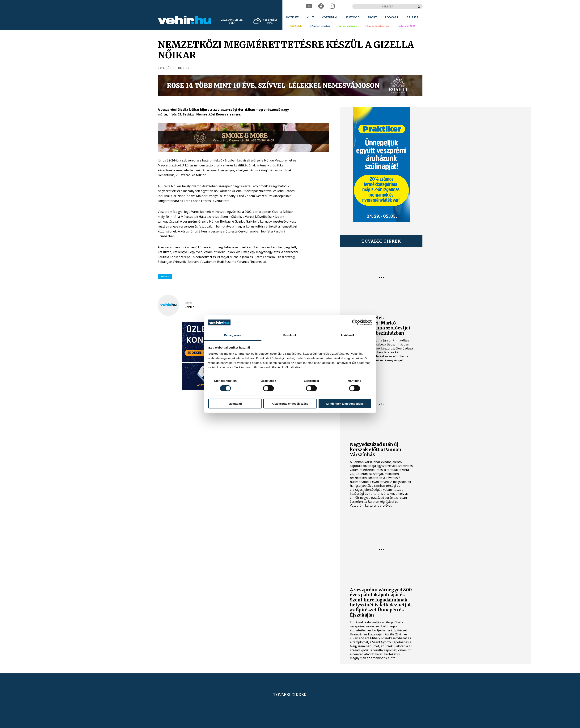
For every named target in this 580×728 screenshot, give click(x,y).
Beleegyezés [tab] (233, 335)
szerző (189, 303)
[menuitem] (292, 17)
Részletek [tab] (290, 335)
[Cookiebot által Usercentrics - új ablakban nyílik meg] (355, 322)
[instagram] (332, 6)
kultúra (165, 276)
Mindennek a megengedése (345, 403)
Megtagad (235, 403)
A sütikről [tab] (347, 335)
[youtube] (309, 6)
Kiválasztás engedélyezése (290, 403)
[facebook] (321, 6)
